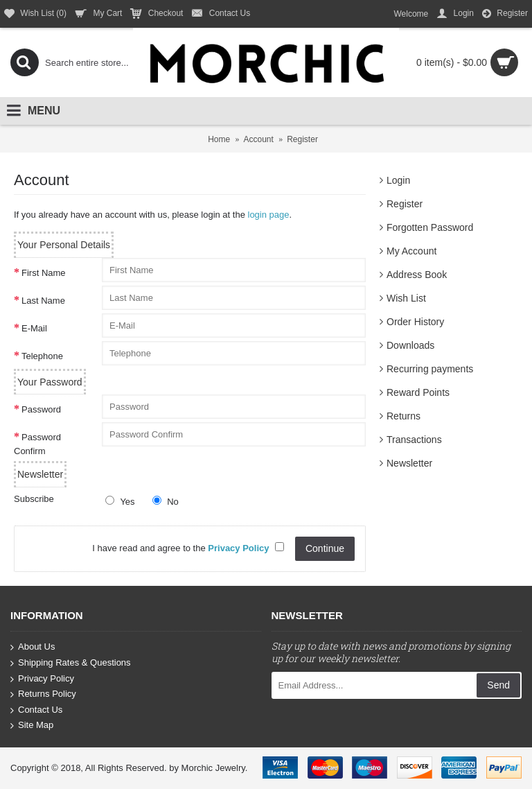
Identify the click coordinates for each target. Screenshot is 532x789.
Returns (404, 416)
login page (269, 215)
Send (498, 685)
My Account (411, 251)
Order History (415, 322)
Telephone (42, 356)
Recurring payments (430, 369)
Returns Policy (43, 694)
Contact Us (36, 710)
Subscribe (34, 499)
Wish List (406, 298)
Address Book (417, 275)
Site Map (32, 726)
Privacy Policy (42, 678)
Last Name (43, 301)
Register (405, 204)
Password (41, 409)
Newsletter (409, 463)
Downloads (410, 345)
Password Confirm (37, 444)
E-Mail (34, 328)
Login (398, 180)
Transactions (414, 440)
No (166, 501)
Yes (120, 501)
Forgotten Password (430, 227)
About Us (33, 647)
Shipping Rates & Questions (71, 663)
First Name (44, 273)
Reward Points (418, 392)
